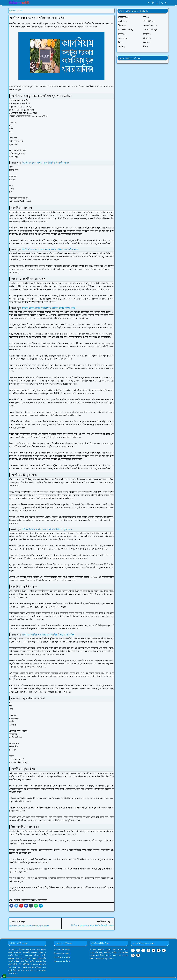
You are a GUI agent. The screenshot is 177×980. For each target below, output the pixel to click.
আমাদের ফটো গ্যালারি (62, 950)
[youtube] (157, 3)
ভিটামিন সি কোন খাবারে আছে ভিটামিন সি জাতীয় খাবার (46, 163)
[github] (138, 955)
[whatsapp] (153, 3)
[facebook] (149, 3)
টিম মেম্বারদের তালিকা (62, 954)
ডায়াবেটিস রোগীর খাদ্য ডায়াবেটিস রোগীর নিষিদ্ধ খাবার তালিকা (48, 635)
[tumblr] (148, 950)
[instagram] (133, 955)
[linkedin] (154, 950)
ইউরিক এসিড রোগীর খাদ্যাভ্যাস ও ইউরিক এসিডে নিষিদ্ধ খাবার (49, 308)
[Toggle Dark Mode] (162, 3)
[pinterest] (159, 950)
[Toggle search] (166, 3)
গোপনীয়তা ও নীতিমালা (62, 958)
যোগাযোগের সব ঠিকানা (62, 962)
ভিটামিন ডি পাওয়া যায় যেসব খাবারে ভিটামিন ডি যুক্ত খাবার (47, 529)
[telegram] (143, 950)
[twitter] (164, 950)
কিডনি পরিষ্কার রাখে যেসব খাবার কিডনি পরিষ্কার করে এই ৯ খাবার (50, 250)
